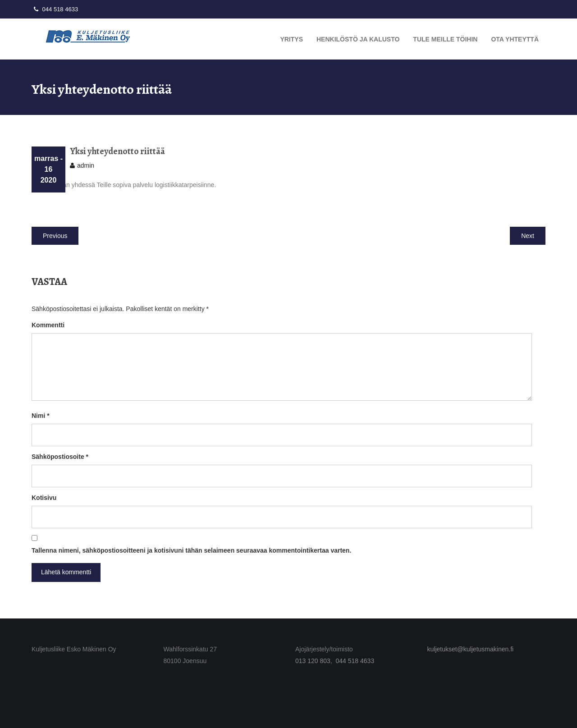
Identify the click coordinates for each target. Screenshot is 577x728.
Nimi (41, 416)
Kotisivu (44, 498)
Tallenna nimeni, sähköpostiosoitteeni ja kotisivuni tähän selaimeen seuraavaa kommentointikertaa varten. (191, 550)
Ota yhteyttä (515, 39)
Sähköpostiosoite (60, 457)
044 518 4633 (55, 9)
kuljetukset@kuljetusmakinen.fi (471, 649)
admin (86, 165)
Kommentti (48, 325)
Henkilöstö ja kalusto (358, 39)
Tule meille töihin (445, 39)
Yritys (291, 39)
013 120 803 (313, 661)
